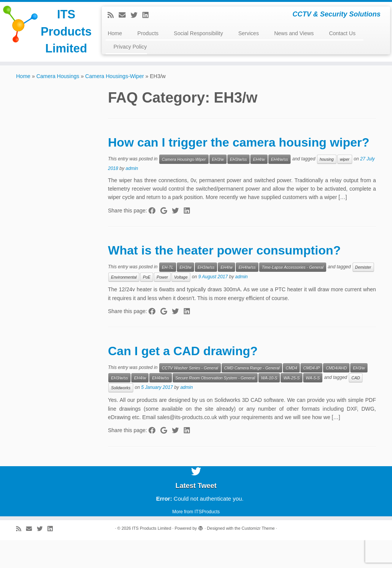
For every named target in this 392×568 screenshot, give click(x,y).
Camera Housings (58, 104)
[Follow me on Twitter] (136, 15)
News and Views (294, 33)
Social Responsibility (198, 33)
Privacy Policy (130, 47)
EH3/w (218, 187)
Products (148, 33)
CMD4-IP (311, 396)
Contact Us (342, 33)
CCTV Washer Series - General (190, 396)
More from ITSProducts (196, 540)
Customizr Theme (258, 556)
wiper (345, 187)
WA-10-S (269, 406)
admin (132, 196)
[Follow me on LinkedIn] (148, 15)
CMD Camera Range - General (252, 396)
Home (115, 33)
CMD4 (291, 396)
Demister (363, 295)
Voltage (181, 305)
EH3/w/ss (238, 187)
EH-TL (168, 295)
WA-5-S (313, 406)
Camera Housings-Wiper (115, 104)
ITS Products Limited (47, 44)
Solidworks (121, 416)
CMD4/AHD (336, 396)
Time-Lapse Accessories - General (293, 295)
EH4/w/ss (279, 187)
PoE (147, 305)
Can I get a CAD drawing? (183, 379)
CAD (356, 406)
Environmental (124, 305)
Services (248, 33)
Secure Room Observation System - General (215, 406)
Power (162, 305)
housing (327, 187)
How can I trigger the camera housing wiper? (239, 170)
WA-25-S (291, 406)
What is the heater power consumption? (224, 278)
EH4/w (259, 187)
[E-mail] (125, 15)
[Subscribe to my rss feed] (113, 15)
